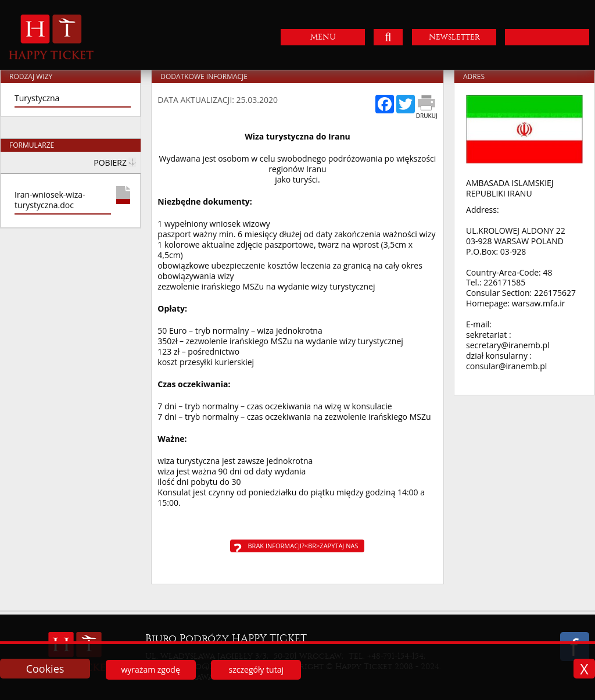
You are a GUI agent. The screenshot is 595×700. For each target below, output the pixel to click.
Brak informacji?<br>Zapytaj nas (303, 546)
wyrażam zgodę (150, 669)
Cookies (45, 669)
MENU (323, 37)
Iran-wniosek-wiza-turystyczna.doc (50, 200)
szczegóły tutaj (256, 669)
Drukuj (427, 116)
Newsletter (454, 37)
